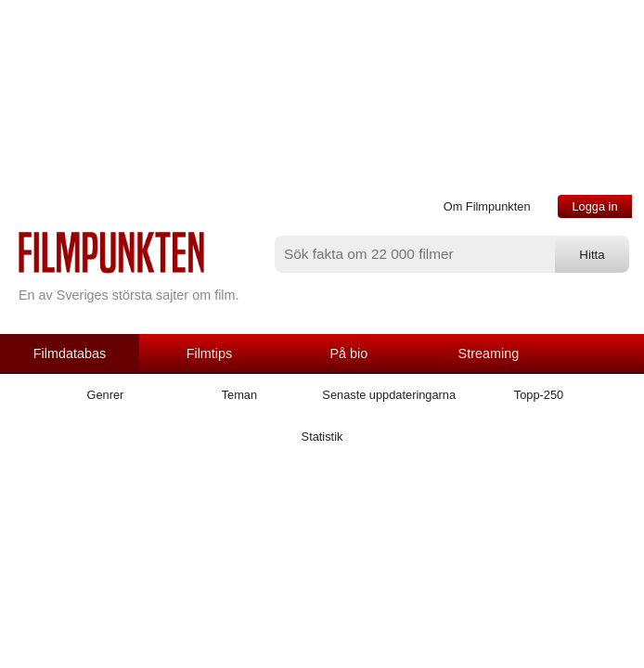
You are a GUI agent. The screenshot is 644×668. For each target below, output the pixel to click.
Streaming (489, 353)
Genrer (106, 395)
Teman (239, 395)
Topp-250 (539, 395)
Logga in (594, 206)
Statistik (322, 437)
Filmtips (210, 353)
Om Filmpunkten (487, 206)
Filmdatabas (70, 353)
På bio (349, 353)
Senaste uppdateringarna (389, 395)
